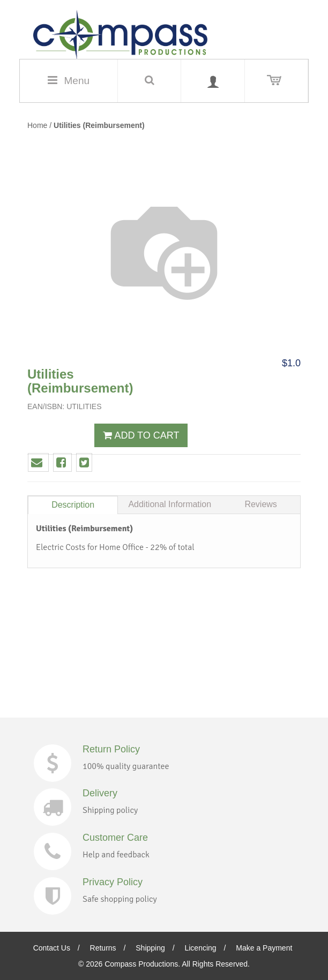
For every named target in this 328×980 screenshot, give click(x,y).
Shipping (150, 948)
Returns (103, 948)
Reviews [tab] (260, 504)
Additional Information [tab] (170, 504)
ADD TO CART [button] (141, 435)
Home (37, 125)
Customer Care (115, 838)
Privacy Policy (113, 882)
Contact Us (52, 948)
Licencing (200, 948)
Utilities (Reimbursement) (99, 125)
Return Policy (111, 749)
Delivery (100, 793)
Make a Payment (264, 948)
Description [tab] (73, 505)
